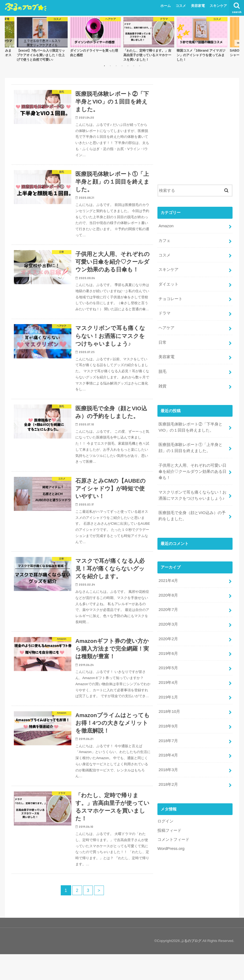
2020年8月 (168, 585)
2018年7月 (168, 725)
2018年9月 (168, 712)
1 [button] (104, 66)
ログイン (165, 804)
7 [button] (140, 66)
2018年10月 (169, 697)
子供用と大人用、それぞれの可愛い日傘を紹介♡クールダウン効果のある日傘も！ (192, 464)
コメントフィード (173, 822)
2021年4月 (168, 571)
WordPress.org (171, 831)
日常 (162, 338)
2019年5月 (168, 655)
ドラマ (164, 310)
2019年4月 (168, 669)
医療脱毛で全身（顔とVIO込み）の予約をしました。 (192, 507)
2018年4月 (168, 739)
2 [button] (110, 66)
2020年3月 (168, 613)
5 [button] (128, 66)
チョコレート (170, 296)
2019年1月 (168, 683)
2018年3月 (168, 754)
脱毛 (162, 366)
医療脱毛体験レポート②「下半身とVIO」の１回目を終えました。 (190, 421)
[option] (42, 39)
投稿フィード (169, 813)
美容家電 (198, 6)
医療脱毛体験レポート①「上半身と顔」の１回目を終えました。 (190, 441)
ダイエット (168, 282)
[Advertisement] (195, 133)
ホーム (166, 6)
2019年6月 (168, 641)
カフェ (164, 239)
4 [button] (122, 66)
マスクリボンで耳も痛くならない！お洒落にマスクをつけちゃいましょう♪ (192, 486)
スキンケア (218, 6)
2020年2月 (168, 627)
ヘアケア (166, 324)
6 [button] (134, 66)
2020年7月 (168, 599)
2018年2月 (168, 768)
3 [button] (116, 66)
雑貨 (162, 380)
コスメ (181, 6)
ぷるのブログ (191, 967)
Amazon (166, 225)
